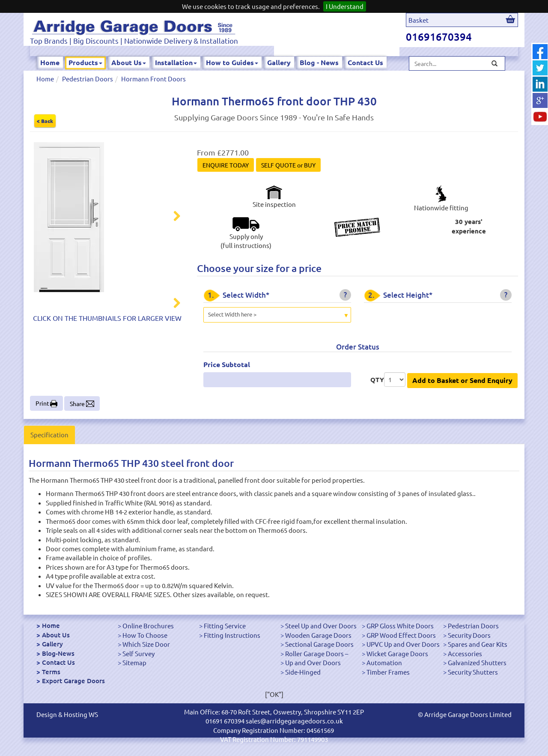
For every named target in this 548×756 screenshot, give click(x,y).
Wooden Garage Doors (318, 635)
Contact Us (365, 62)
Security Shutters (473, 672)
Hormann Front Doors (153, 79)
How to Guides (232, 62)
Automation (384, 662)
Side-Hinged (303, 672)
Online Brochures (148, 626)
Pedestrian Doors (88, 79)
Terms (51, 672)
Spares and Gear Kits (478, 644)
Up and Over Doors (313, 662)
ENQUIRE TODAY (226, 165)
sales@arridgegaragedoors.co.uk (294, 721)
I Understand (345, 6)
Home (50, 62)
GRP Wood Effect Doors (401, 635)
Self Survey (138, 653)
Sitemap (134, 662)
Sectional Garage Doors (319, 644)
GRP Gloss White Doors (400, 626)
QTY (377, 379)
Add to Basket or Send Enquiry (462, 380)
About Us (129, 62)
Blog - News (319, 62)
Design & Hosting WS (67, 714)
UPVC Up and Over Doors (403, 644)
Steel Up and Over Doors (321, 626)
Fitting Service (225, 626)
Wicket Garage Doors (397, 653)
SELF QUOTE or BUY (288, 165)
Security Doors (469, 635)
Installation (176, 62)
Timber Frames (388, 672)
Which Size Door (146, 644)
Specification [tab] (49, 435)
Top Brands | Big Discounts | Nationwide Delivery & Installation (134, 40)
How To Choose (145, 635)
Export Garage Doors (73, 681)
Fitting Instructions (232, 635)
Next (172, 217)
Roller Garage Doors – (317, 653)
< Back (45, 121)
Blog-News (58, 653)
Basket (418, 20)
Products (85, 62)
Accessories (465, 653)
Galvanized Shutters (477, 662)
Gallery (279, 62)
